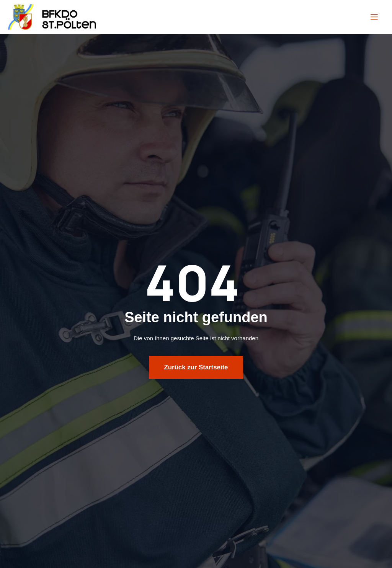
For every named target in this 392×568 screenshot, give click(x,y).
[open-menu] (374, 17)
